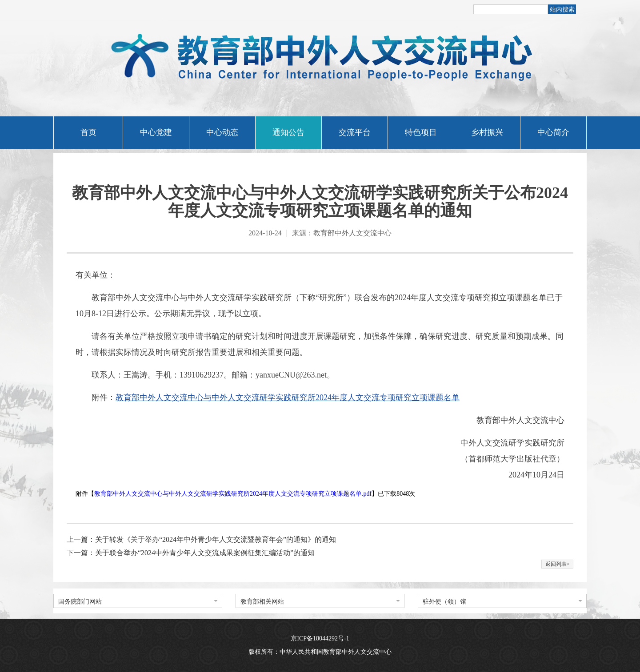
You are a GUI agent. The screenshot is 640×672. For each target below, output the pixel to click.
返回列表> (558, 564)
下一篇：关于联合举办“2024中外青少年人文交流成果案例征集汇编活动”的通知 (191, 553)
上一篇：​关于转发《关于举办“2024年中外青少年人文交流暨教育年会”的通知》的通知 (201, 539)
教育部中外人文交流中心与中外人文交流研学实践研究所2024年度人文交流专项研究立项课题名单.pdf (233, 494)
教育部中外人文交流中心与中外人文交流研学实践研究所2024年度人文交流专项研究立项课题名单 (288, 398)
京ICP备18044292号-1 (320, 638)
